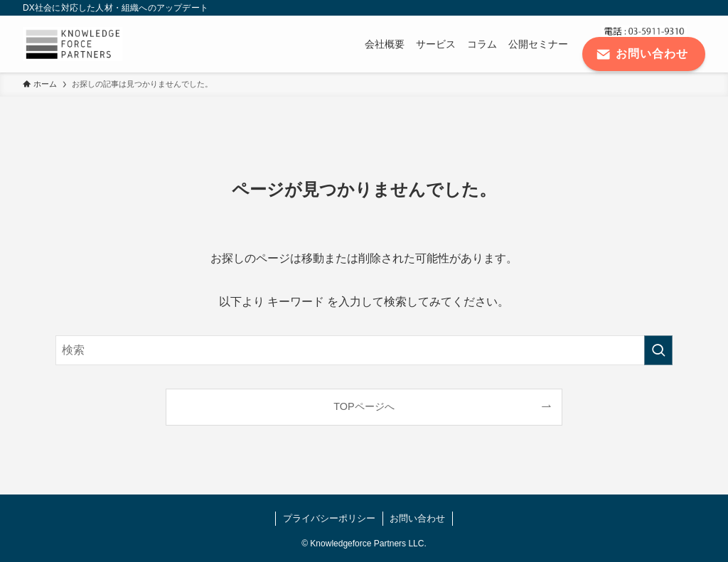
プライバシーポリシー (329, 518)
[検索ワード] (364, 350)
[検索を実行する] (658, 350)
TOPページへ (364, 406)
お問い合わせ (417, 518)
